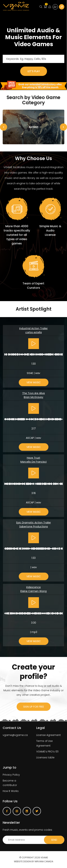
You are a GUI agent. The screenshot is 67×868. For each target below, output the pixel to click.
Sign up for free (55, 7)
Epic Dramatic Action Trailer (34, 523)
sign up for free (34, 707)
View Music (34, 382)
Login (50, 7)
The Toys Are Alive (33, 393)
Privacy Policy (11, 775)
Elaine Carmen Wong (33, 591)
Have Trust (33, 458)
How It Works (11, 791)
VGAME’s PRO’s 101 (47, 752)
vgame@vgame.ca (15, 735)
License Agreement (49, 735)
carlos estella (34, 332)
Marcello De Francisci (33, 462)
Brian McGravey (33, 397)
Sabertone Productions (34, 527)
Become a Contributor (62, 7)
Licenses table (45, 757)
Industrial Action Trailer (33, 328)
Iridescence (33, 587)
